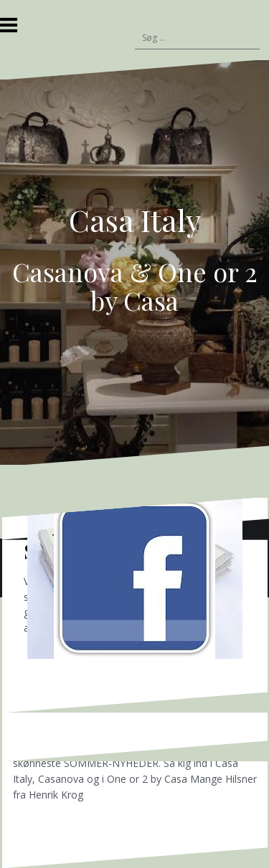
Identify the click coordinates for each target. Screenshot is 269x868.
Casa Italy (135, 220)
